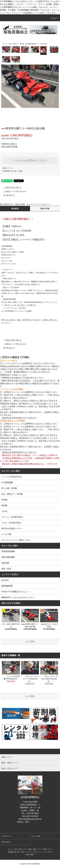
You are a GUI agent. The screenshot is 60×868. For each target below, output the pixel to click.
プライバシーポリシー (33, 852)
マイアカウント (7, 836)
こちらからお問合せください (30, 160)
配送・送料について (35, 849)
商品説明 (15, 209)
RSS (28, 855)
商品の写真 (45, 209)
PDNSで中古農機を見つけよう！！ (16, 592)
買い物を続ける (7, 195)
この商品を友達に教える (11, 188)
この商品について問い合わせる (13, 191)
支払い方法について (21, 849)
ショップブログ (47, 852)
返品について (8, 168)
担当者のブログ (36, 822)
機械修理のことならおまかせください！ (19, 597)
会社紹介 (5, 580)
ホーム (5, 44)
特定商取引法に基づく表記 (13, 171)
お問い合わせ (6, 842)
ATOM (32, 855)
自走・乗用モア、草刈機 (16, 44)
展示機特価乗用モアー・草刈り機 (36, 44)
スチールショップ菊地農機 (30, 828)
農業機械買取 (7, 586)
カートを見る (36, 836)
